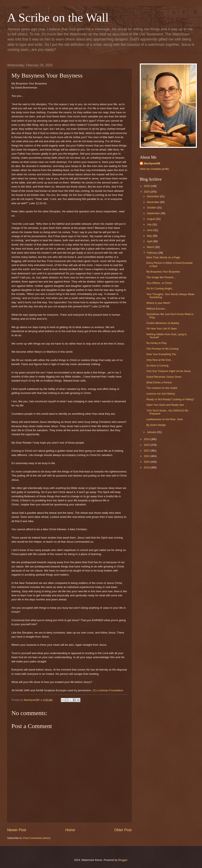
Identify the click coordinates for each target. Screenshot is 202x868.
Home (70, 830)
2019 (147, 467)
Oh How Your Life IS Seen (162, 329)
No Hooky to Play (156, 343)
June (150, 230)
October (152, 208)
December (153, 196)
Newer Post (17, 830)
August (151, 219)
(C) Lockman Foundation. (108, 690)
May (150, 236)
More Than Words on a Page (163, 257)
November (153, 202)
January (152, 432)
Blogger (123, 860)
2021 (147, 456)
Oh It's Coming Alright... (160, 288)
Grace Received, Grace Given (164, 377)
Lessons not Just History (161, 394)
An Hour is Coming (157, 366)
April (150, 241)
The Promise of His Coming (162, 349)
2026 (147, 186)
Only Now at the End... (159, 360)
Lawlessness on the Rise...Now (165, 419)
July (150, 224)
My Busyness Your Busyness (163, 272)
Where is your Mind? (158, 303)
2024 (147, 439)
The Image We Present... (161, 277)
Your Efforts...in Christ (159, 283)
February (153, 253)
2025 (147, 192)
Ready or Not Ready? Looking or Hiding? (170, 399)
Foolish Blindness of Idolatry (163, 323)
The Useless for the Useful (162, 388)
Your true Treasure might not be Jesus (169, 371)
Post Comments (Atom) (37, 838)
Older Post (123, 830)
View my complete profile (154, 169)
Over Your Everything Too (161, 354)
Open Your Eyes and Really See (165, 405)
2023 (147, 445)
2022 (147, 451)
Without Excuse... (156, 309)
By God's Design (156, 425)
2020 (147, 462)
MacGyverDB (152, 163)
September (154, 213)
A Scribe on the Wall (58, 17)
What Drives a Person (159, 382)
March (151, 247)
